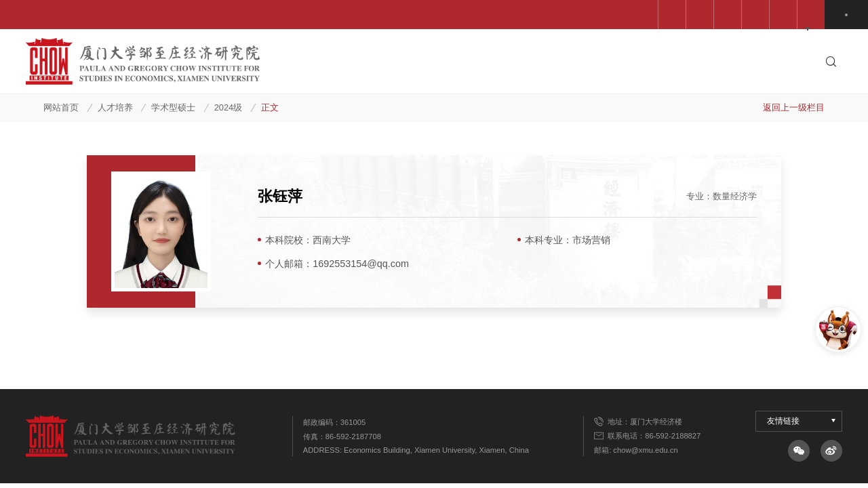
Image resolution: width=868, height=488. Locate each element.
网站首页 (61, 107)
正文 (270, 107)
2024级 (228, 107)
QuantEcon (759, 15)
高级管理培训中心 (675, 15)
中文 (817, 15)
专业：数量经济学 (722, 196)
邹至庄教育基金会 (576, 15)
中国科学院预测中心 (312, 15)
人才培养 (115, 107)
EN (848, 15)
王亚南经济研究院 (415, 15)
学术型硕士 (173, 107)
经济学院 (496, 15)
